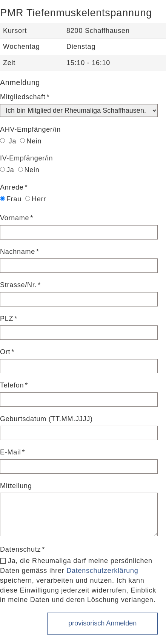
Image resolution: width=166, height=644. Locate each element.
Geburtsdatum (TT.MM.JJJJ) (46, 419)
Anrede (12, 187)
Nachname (18, 252)
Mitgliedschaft (23, 97)
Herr (36, 199)
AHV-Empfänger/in (30, 129)
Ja (8, 141)
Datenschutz (20, 549)
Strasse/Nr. (18, 285)
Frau (11, 199)
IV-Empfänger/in (26, 158)
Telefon (12, 385)
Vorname (15, 218)
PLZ (7, 319)
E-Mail (11, 452)
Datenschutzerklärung (102, 571)
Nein (31, 141)
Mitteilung (16, 486)
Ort (5, 352)
